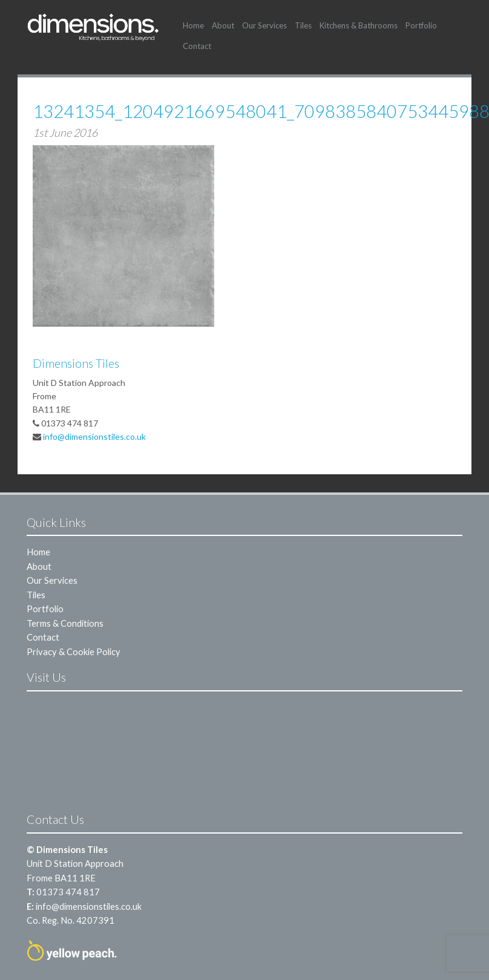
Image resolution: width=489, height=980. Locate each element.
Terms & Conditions (65, 623)
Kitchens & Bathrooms (359, 25)
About (223, 25)
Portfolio (421, 25)
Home (193, 25)
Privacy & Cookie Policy (74, 652)
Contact (197, 46)
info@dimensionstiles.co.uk (94, 436)
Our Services (264, 25)
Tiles (303, 25)
